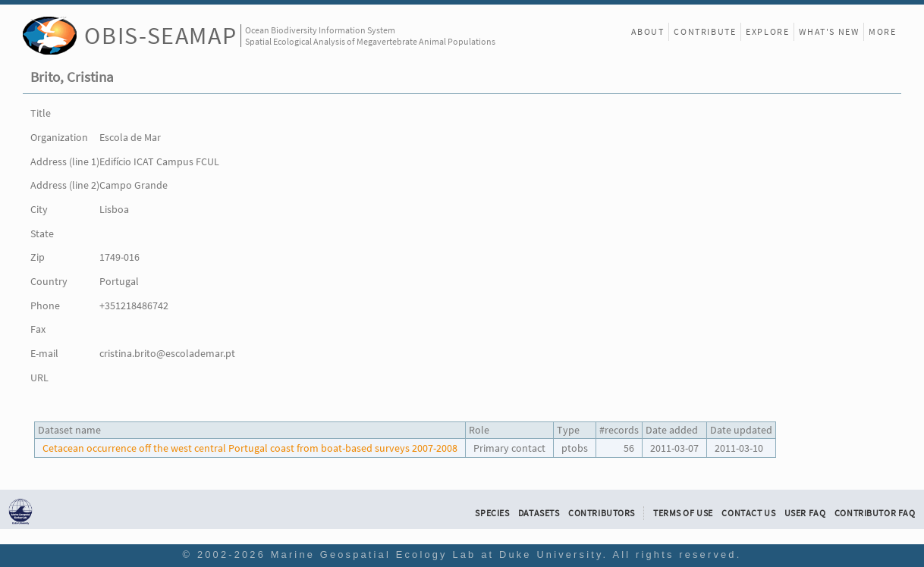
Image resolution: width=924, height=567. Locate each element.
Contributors (602, 513)
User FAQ (805, 513)
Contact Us (748, 513)
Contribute (705, 31)
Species (492, 513)
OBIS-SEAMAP (160, 35)
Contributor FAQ (875, 513)
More (882, 31)
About (648, 31)
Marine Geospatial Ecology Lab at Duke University (437, 554)
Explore (767, 31)
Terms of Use (683, 513)
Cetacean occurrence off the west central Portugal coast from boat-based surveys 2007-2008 (250, 448)
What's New (829, 31)
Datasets (539, 513)
